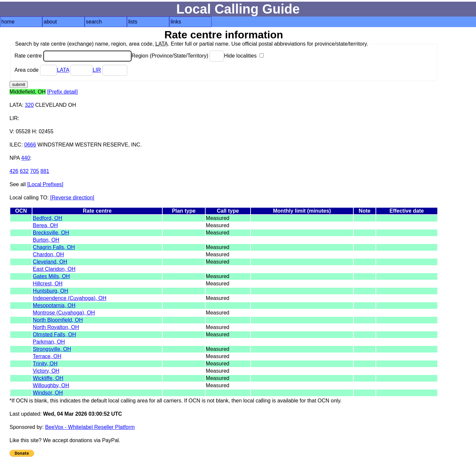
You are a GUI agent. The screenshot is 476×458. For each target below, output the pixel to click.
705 (35, 171)
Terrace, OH (47, 356)
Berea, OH (45, 225)
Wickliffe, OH (48, 378)
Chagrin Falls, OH (54, 247)
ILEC (16, 145)
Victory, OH (46, 371)
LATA (63, 70)
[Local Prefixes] (45, 184)
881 (45, 171)
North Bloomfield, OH (58, 320)
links (176, 22)
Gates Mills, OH (51, 276)
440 (26, 158)
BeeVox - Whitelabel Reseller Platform (90, 427)
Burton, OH (46, 240)
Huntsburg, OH (50, 291)
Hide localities (244, 56)
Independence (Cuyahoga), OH (69, 298)
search (94, 22)
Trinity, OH (45, 364)
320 (29, 105)
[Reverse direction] (72, 198)
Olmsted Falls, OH (54, 334)
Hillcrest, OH (48, 284)
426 (14, 171)
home (8, 22)
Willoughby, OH (51, 385)
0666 (30, 145)
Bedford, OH (47, 218)
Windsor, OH (48, 393)
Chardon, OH (48, 254)
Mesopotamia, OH (54, 305)
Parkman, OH (49, 342)
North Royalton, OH (56, 327)
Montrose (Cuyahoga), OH (64, 313)
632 (24, 171)
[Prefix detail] (62, 92)
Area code (36, 70)
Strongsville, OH (52, 349)
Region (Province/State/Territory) (178, 56)
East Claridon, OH (54, 269)
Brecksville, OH (51, 233)
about (50, 22)
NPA (15, 158)
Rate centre (73, 56)
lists (133, 22)
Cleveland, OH (50, 262)
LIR (97, 70)
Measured (218, 218)
